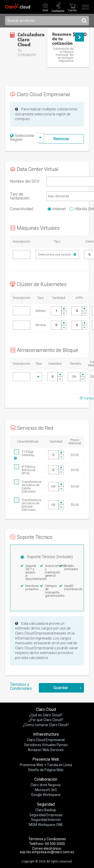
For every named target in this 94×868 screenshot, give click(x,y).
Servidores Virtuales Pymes (46, 745)
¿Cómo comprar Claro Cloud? (46, 725)
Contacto (58, 11)
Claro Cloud (46, 709)
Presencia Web (46, 759)
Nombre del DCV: (25, 181)
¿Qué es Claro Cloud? (46, 715)
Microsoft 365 (46, 790)
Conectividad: (22, 209)
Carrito (72, 10)
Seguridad (46, 804)
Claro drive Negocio (46, 785)
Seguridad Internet (46, 820)
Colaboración (46, 779)
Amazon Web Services (46, 750)
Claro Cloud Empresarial (46, 740)
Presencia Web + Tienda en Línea (46, 765)
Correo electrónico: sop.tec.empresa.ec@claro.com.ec (47, 850)
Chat (45, 10)
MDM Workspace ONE (46, 825)
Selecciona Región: (22, 138)
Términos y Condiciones (21, 687)
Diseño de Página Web (46, 770)
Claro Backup (46, 810)
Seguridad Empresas (46, 815)
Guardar (61, 688)
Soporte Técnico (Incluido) (46, 557)
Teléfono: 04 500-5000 (47, 844)
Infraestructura (46, 734)
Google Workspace (46, 795)
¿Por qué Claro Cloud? (46, 720)
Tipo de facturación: (20, 196)
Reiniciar (61, 139)
